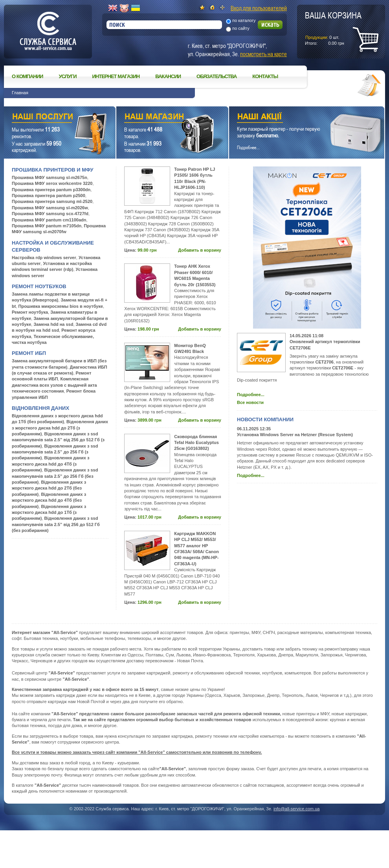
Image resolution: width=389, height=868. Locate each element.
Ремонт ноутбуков (39, 286)
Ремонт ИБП (29, 353)
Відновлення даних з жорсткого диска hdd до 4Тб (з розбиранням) (50, 464)
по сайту (241, 28)
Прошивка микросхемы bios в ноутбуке (61, 306)
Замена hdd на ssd (53, 324)
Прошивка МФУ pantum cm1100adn (49, 220)
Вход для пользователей (259, 8)
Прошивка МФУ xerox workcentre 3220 (52, 183)
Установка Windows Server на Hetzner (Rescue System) (295, 435)
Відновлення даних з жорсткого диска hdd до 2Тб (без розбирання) (49, 488)
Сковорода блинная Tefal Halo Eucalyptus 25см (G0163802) (196, 443)
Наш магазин (159, 118)
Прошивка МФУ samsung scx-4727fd (50, 214)
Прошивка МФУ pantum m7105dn (47, 226)
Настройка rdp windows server (44, 258)
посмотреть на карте (263, 54)
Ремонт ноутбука (30, 312)
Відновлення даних (40, 408)
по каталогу (244, 20)
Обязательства (217, 76)
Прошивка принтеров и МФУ (53, 170)
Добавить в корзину (200, 250)
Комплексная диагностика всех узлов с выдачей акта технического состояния (54, 385)
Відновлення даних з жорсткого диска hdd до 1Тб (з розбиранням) (49, 513)
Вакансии (168, 76)
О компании (27, 76)
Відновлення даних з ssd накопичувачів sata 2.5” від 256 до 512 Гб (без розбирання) (56, 524)
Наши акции (296, 118)
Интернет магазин (116, 76)
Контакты (265, 76)
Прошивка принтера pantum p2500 (49, 196)
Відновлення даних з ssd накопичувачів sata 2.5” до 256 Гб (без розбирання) (55, 476)
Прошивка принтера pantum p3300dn (51, 190)
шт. (333, 28)
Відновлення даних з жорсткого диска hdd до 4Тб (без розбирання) (49, 500)
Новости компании (265, 419)
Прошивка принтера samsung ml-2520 (52, 201)
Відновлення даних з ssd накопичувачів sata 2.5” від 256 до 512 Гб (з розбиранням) (58, 440)
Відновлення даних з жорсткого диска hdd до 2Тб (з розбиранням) (60, 428)
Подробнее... (251, 395)
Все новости (250, 402)
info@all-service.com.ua (297, 809)
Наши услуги (50, 118)
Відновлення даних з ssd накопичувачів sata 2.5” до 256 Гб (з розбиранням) (55, 452)
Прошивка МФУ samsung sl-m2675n (50, 177)
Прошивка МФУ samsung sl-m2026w (50, 208)
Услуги (67, 76)
